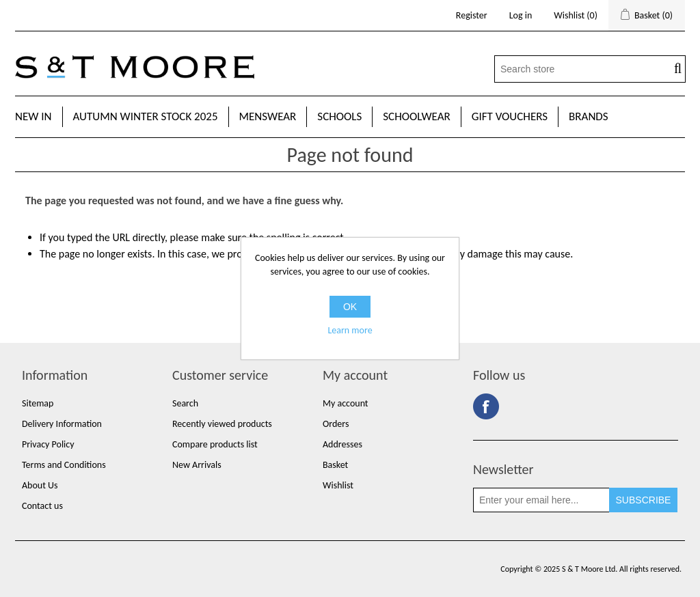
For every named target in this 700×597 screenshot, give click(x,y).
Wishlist (338, 485)
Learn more (350, 330)
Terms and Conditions (64, 465)
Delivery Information (62, 424)
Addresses (342, 444)
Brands (589, 116)
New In (33, 116)
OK (350, 307)
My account (346, 403)
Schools (339, 116)
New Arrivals (197, 465)
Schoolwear (416, 116)
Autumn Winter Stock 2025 (146, 116)
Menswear (268, 116)
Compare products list (215, 444)
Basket (335, 465)
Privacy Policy (48, 444)
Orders (336, 424)
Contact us (42, 506)
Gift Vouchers (510, 116)
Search (185, 403)
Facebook (486, 406)
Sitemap (38, 403)
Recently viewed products (222, 424)
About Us (40, 485)
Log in (521, 15)
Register (472, 15)
